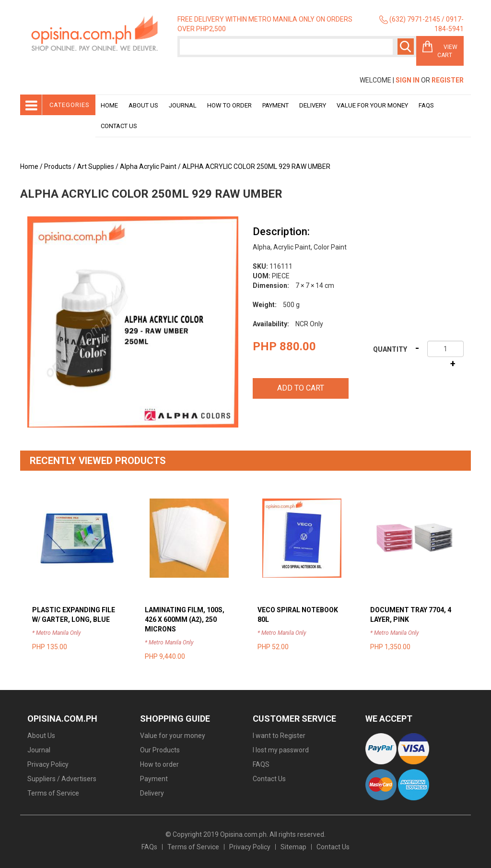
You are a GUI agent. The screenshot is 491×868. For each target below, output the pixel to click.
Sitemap (293, 847)
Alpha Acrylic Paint (148, 166)
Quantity (390, 349)
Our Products (160, 750)
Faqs (426, 105)
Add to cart (301, 388)
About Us (143, 105)
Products (58, 166)
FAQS (261, 764)
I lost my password (281, 750)
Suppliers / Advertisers (62, 779)
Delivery (313, 105)
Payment (275, 105)
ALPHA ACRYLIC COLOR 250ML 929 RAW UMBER (256, 166)
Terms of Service (53, 793)
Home (109, 105)
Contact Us (119, 126)
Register (448, 80)
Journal (183, 105)
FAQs (149, 847)
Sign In (408, 80)
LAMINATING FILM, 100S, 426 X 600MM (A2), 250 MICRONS (185, 619)
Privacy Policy (48, 764)
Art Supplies (96, 166)
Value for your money (372, 105)
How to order (229, 105)
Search (406, 47)
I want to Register (279, 736)
